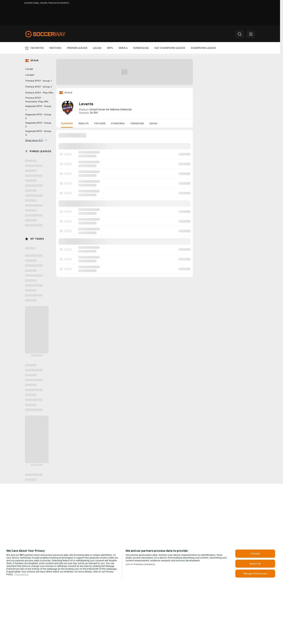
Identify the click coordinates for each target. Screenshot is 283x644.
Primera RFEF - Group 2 (39, 87)
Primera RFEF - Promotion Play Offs (37, 100)
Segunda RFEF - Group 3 (38, 125)
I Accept (255, 554)
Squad (153, 123)
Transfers (137, 123)
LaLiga (29, 69)
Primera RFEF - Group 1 (39, 81)
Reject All (255, 564)
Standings (118, 123)
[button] (240, 34)
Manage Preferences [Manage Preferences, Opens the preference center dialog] (255, 574)
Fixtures (100, 123)
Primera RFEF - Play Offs (39, 93)
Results (84, 123)
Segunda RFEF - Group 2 (38, 116)
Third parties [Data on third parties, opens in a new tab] (21, 574)
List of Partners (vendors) (140, 564)
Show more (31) (36, 140)
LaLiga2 (30, 75)
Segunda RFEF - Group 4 (38, 133)
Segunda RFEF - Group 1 (38, 108)
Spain (68, 93)
